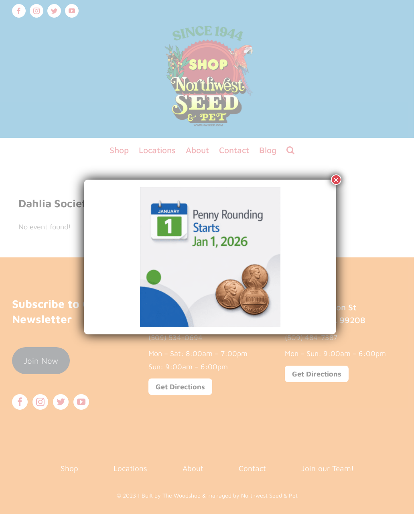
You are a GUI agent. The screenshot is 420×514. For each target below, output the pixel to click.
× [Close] (336, 180)
